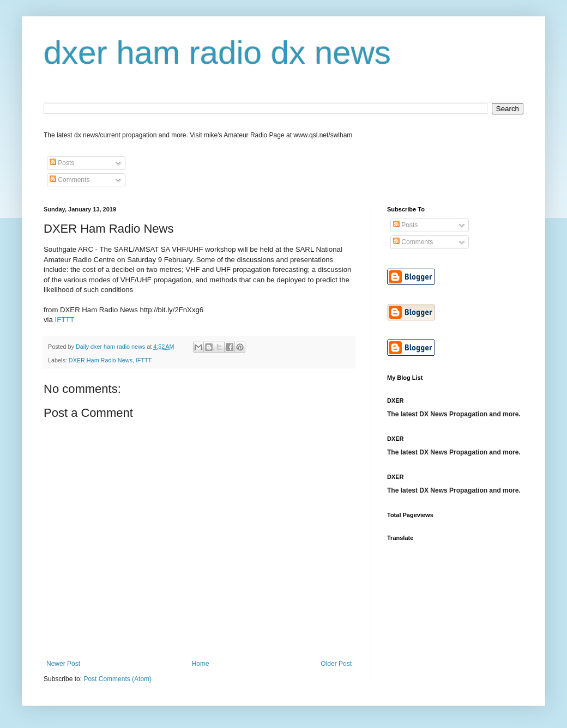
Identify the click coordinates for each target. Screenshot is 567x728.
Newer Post (63, 664)
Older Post (336, 664)
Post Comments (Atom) (117, 679)
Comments (70, 180)
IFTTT (65, 320)
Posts (62, 163)
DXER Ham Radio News (101, 360)
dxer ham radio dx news (217, 53)
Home (201, 664)
